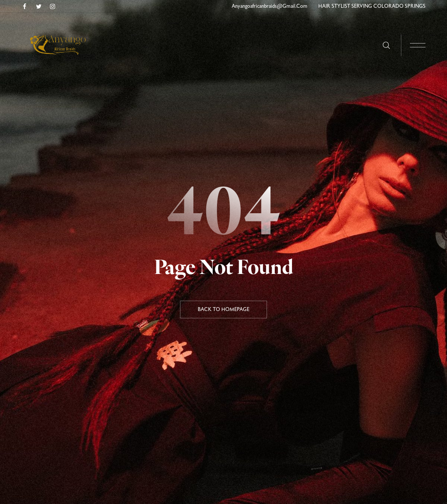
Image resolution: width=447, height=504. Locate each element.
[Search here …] (386, 45)
